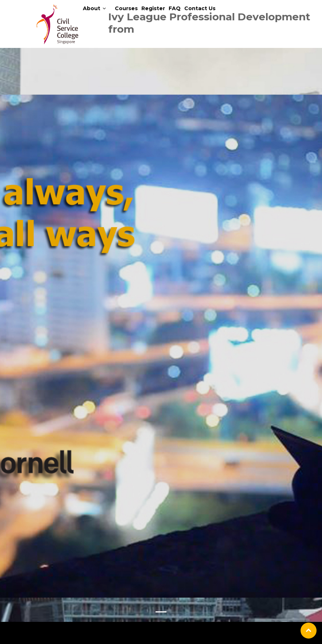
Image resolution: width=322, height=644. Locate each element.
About (92, 8)
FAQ (175, 8)
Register (153, 8)
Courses (126, 8)
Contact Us (200, 8)
